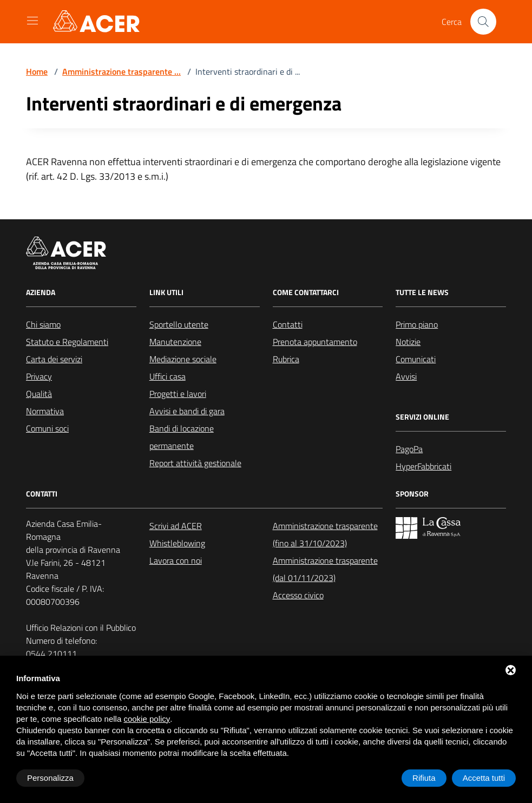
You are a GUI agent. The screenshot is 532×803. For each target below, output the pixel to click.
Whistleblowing (177, 543)
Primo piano (417, 324)
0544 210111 (51, 654)
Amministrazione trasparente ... (121, 71)
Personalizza (50, 778)
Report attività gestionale (195, 463)
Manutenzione (175, 342)
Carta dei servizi (54, 359)
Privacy (39, 376)
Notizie (408, 342)
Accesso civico (298, 595)
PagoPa (409, 449)
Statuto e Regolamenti (67, 342)
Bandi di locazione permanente (182, 437)
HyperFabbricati (423, 466)
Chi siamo (43, 324)
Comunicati (416, 359)
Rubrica (286, 359)
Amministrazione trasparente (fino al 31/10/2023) (325, 534)
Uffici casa (168, 376)
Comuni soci (47, 428)
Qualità (39, 394)
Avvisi (406, 376)
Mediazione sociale (183, 359)
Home (37, 71)
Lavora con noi (176, 560)
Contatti (288, 324)
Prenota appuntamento (315, 342)
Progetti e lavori (178, 394)
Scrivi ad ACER (176, 526)
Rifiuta (424, 778)
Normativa (45, 411)
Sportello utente (179, 324)
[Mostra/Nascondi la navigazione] (32, 21)
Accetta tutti (484, 778)
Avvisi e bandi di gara (187, 411)
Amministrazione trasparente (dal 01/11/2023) (325, 569)
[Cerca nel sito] (483, 22)
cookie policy (147, 719)
